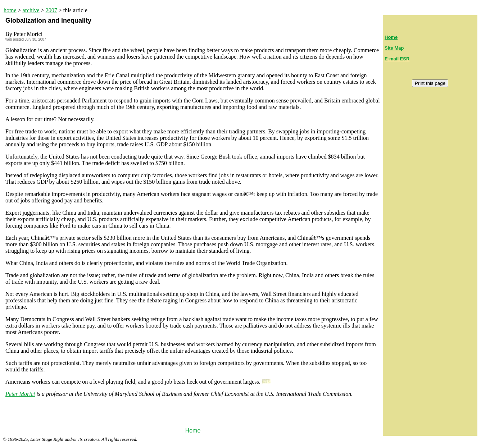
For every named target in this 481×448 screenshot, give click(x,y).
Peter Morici (20, 394)
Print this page (430, 83)
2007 (51, 10)
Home (193, 431)
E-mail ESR (397, 59)
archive (31, 10)
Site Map (394, 48)
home (10, 10)
